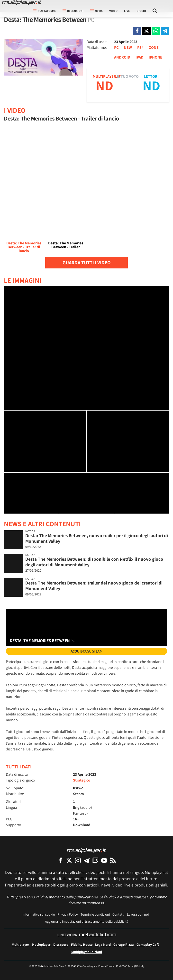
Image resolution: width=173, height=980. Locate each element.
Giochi (141, 11)
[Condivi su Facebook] (137, 31)
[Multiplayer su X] (69, 860)
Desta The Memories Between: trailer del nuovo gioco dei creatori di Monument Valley (94, 586)
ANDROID (122, 57)
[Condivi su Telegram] (165, 31)
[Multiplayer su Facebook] (60, 860)
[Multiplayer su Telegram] (87, 860)
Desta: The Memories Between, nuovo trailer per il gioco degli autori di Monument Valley (97, 538)
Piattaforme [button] (45, 11)
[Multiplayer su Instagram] (78, 860)
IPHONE (155, 57)
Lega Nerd (103, 944)
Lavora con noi (138, 914)
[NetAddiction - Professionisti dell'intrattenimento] (98, 935)
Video (113, 11)
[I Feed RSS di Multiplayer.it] (113, 860)
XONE (154, 47)
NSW (128, 47)
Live (127, 11)
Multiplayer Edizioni (87, 952)
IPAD (139, 57)
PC (116, 47)
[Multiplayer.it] (22, 2)
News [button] (96, 11)
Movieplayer (41, 944)
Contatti (118, 914)
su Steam (87, 651)
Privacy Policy (68, 914)
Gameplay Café (148, 944)
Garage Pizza (124, 944)
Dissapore (61, 944)
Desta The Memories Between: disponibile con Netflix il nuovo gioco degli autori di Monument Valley (94, 562)
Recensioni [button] (73, 11)
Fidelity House (82, 944)
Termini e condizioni (95, 914)
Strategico (82, 780)
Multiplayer (20, 944)
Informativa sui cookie (39, 914)
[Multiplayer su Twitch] (95, 860)
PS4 (140, 47)
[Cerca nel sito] (155, 11)
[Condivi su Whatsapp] (156, 31)
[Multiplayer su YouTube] (104, 860)
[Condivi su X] (146, 31)
